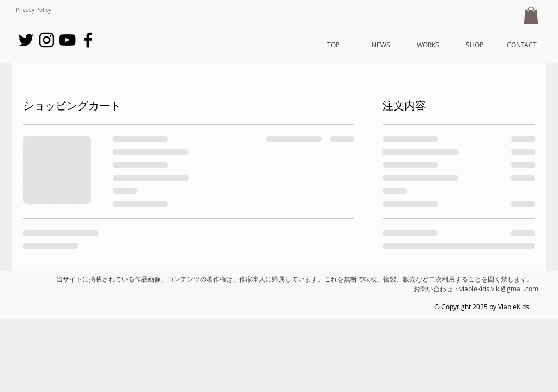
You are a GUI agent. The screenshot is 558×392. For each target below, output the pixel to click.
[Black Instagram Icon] (47, 40)
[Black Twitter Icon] (26, 40)
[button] (531, 15)
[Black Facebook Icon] (88, 40)
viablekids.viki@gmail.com (499, 289)
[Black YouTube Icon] (67, 40)
